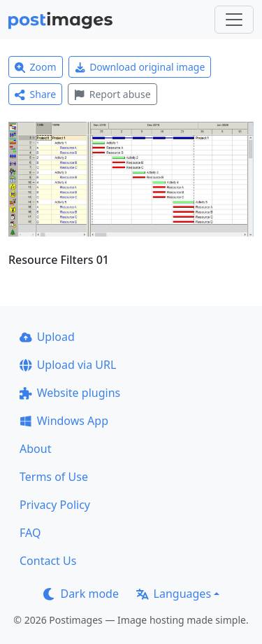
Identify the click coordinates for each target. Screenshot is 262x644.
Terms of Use (54, 477)
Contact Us (48, 561)
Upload (47, 337)
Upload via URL (68, 365)
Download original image (140, 67)
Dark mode (81, 594)
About (35, 449)
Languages (174, 594)
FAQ (30, 533)
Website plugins (70, 393)
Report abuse (112, 94)
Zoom (36, 67)
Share (35, 94)
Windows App (64, 421)
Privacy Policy (55, 505)
